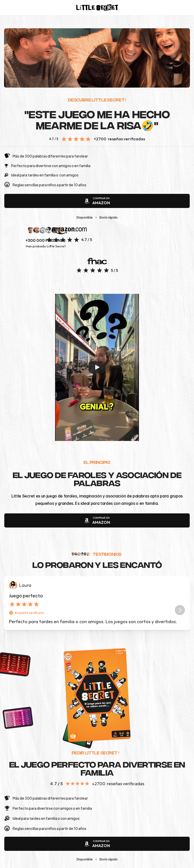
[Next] (180, 610)
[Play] (97, 367)
